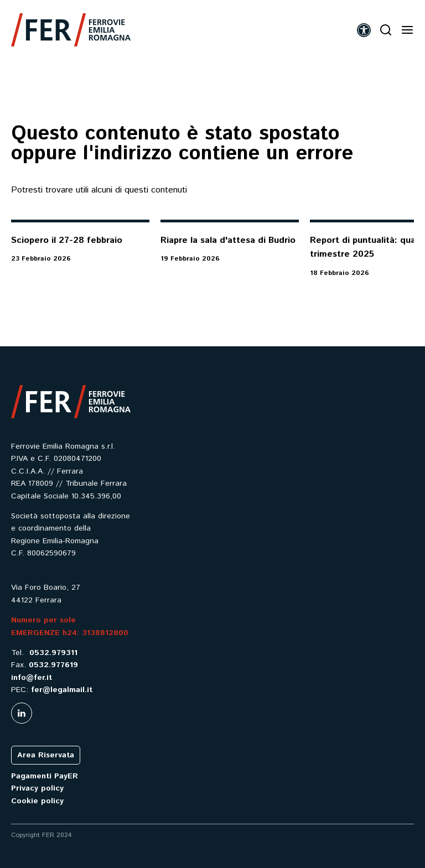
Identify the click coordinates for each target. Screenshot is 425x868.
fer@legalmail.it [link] (62, 690)
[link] (71, 30)
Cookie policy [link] (37, 801)
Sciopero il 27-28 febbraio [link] (67, 240)
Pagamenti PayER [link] (45, 776)
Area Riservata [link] (46, 755)
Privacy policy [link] (37, 788)
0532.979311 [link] (53, 653)
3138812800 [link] (105, 633)
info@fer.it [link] (32, 678)
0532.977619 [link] (53, 665)
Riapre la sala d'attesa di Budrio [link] (228, 240)
